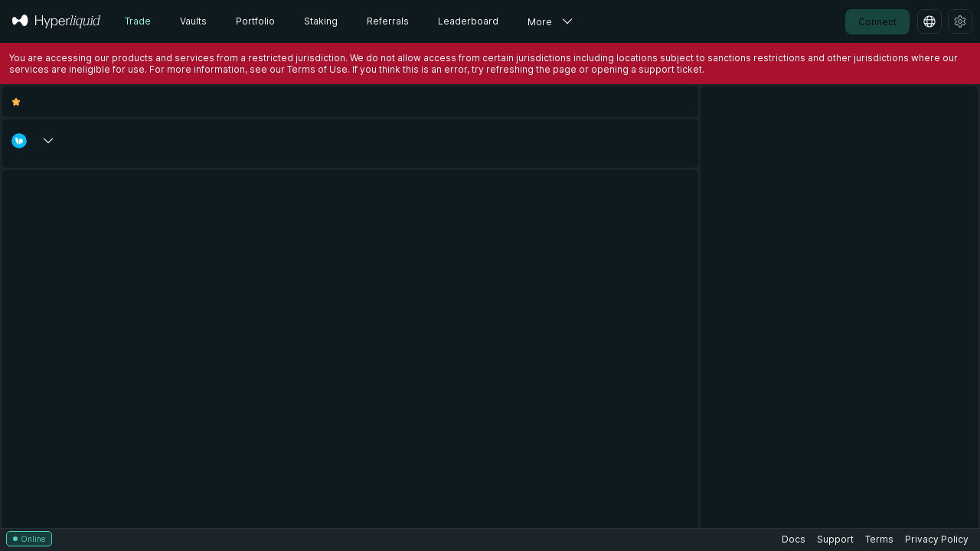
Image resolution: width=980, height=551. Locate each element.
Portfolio (255, 21)
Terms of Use (317, 69)
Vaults (193, 21)
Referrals (388, 21)
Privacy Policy (937, 539)
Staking (321, 21)
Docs (794, 539)
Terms (879, 539)
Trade (138, 21)
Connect (877, 22)
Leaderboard (468, 21)
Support (835, 539)
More (540, 22)
